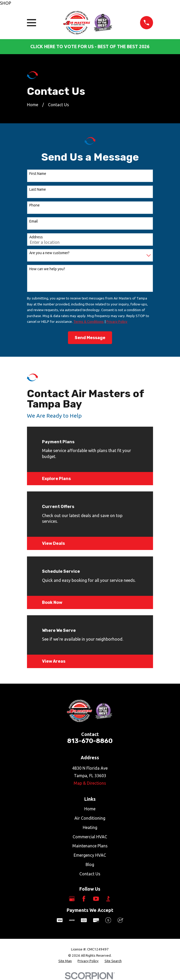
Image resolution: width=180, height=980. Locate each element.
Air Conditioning (90, 818)
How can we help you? (47, 269)
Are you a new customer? (49, 253)
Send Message (90, 338)
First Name (38, 174)
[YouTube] (96, 899)
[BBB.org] (108, 899)
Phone (34, 205)
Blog (90, 864)
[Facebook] (84, 899)
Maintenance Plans (90, 846)
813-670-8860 (90, 741)
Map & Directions (90, 783)
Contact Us (90, 874)
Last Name (38, 189)
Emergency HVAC (90, 855)
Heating (90, 827)
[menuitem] (65, 961)
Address (36, 237)
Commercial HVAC (90, 837)
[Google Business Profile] (72, 899)
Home (90, 809)
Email (34, 221)
